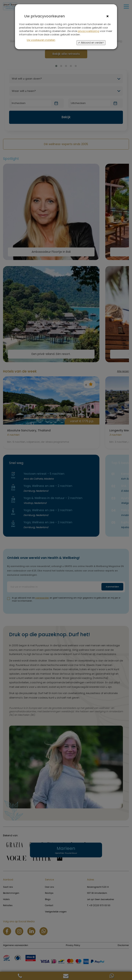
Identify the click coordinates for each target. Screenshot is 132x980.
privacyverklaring (88, 31)
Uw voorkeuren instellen (41, 40)
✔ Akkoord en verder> (91, 43)
